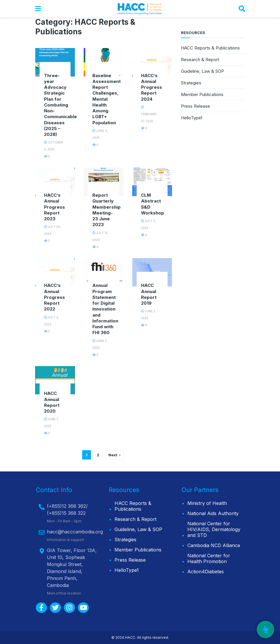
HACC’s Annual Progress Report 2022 (54, 297)
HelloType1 (192, 118)
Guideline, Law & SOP (202, 71)
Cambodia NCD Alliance (214, 545)
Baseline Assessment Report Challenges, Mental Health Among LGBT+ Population (106, 99)
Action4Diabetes (206, 572)
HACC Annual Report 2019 (149, 294)
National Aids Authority (213, 513)
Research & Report (200, 60)
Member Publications (202, 94)
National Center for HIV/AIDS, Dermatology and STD (214, 529)
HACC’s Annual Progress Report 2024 (152, 87)
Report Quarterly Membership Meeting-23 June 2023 (106, 210)
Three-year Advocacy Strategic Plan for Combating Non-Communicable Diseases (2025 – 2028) (60, 105)
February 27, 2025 (149, 114)
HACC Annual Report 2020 (52, 402)
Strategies (191, 83)
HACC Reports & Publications (210, 48)
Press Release (196, 106)
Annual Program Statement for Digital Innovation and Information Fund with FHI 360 (105, 309)
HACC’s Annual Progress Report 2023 (54, 207)
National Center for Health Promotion (209, 558)
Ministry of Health (207, 503)
